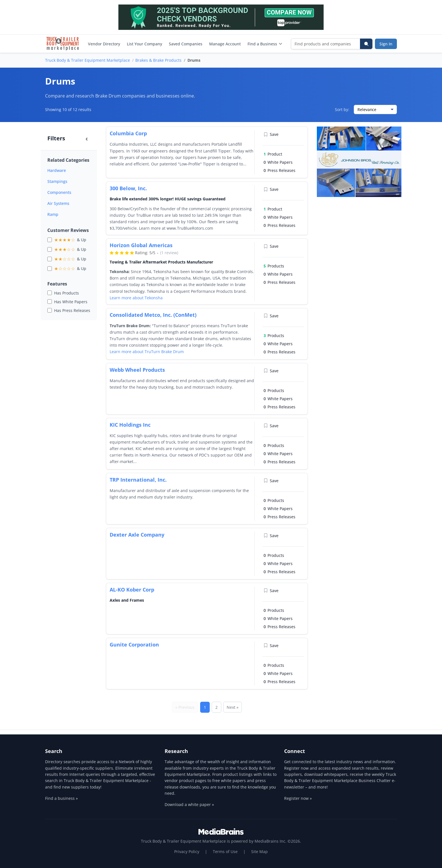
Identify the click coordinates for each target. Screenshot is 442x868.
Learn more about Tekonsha (136, 298)
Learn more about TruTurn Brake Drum (147, 352)
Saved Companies (186, 44)
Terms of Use (225, 852)
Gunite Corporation (134, 645)
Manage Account (225, 44)
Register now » (298, 798)
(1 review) (169, 253)
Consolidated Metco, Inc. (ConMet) (153, 315)
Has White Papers (71, 302)
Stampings (57, 181)
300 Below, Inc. (128, 188)
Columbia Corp (128, 133)
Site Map (259, 852)
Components (59, 192)
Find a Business (265, 44)
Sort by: (342, 109)
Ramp (53, 214)
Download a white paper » (189, 804)
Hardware (57, 170)
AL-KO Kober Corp (132, 590)
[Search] (366, 44)
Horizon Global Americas (141, 245)
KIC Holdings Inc (130, 425)
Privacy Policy (187, 852)
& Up (70, 240)
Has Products (67, 293)
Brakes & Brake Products (158, 60)
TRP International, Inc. (138, 480)
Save (271, 134)
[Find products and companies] (326, 44)
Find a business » (61, 798)
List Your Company (144, 44)
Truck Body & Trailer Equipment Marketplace (88, 60)
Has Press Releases (72, 310)
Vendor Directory (104, 44)
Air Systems (58, 203)
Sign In (386, 44)
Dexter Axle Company (137, 535)
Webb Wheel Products (137, 370)
